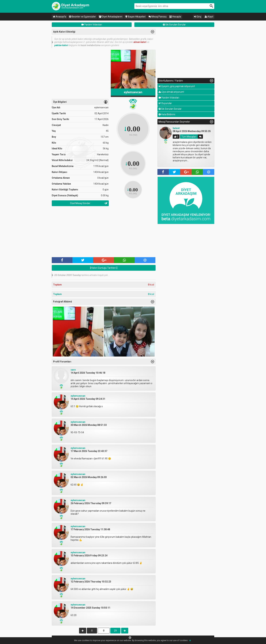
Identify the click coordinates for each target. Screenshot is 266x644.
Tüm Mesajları (189, 137)
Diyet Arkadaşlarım (111, 17)
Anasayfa (60, 17)
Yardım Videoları (92, 25)
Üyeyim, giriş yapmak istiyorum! (177, 86)
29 (115, 631)
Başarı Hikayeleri (135, 17)
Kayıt (209, 17)
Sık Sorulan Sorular (174, 25)
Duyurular (165, 103)
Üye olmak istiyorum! (171, 92)
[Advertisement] (80, 73)
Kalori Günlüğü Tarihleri (104, 268)
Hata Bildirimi (167, 114)
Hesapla (175, 17)
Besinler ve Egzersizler (82, 17)
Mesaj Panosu (158, 17)
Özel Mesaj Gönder (80, 203)
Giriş (198, 17)
